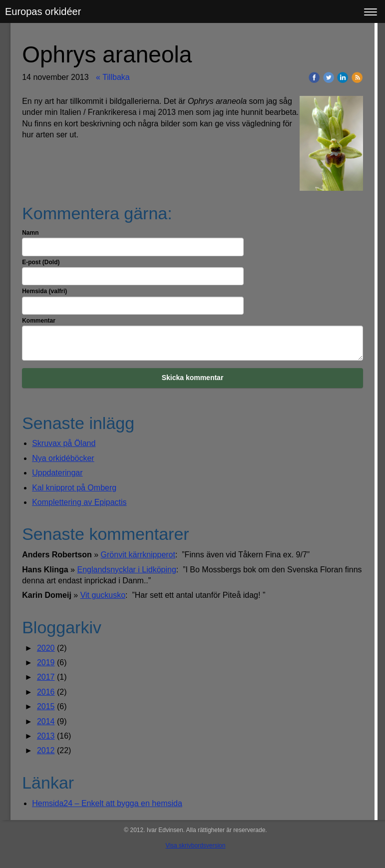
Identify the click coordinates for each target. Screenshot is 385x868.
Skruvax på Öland (64, 443)
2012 (46, 750)
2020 (46, 648)
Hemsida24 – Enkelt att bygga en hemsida (107, 803)
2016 (46, 692)
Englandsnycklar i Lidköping (126, 570)
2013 (46, 736)
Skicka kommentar (193, 378)
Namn (30, 233)
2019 (46, 662)
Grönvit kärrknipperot (138, 555)
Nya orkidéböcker (63, 458)
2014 (46, 721)
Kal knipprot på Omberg (74, 488)
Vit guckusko (103, 595)
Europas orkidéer (43, 11)
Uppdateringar (57, 473)
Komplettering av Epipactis (79, 502)
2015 (46, 706)
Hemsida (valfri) (44, 291)
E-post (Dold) (41, 262)
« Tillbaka (113, 77)
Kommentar (39, 321)
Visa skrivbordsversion (196, 846)
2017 (46, 677)
